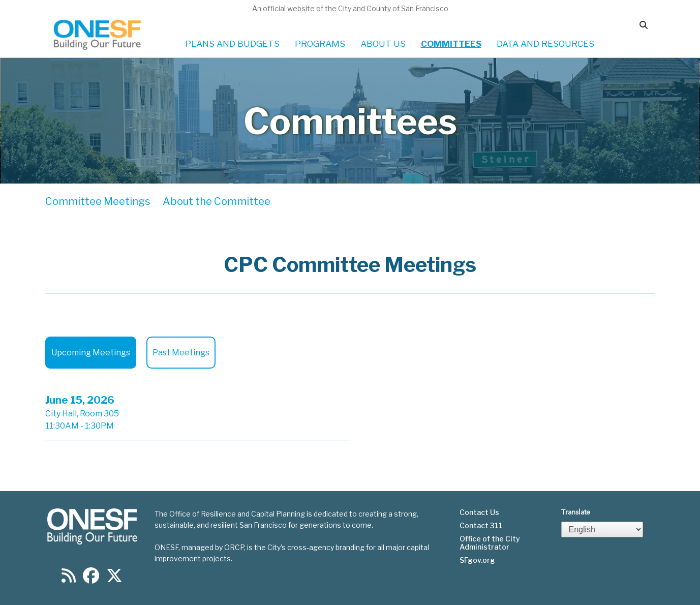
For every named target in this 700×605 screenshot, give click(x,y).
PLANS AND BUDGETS (232, 44)
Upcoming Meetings (91, 353)
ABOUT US (383, 44)
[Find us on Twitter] (114, 579)
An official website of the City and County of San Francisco (350, 8)
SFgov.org (477, 560)
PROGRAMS (320, 44)
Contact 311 (481, 526)
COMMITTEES (451, 44)
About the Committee (217, 201)
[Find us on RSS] (69, 579)
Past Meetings (181, 353)
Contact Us (479, 512)
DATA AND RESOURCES (545, 44)
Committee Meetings (98, 201)
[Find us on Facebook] (91, 579)
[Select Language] (602, 530)
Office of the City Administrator (490, 543)
